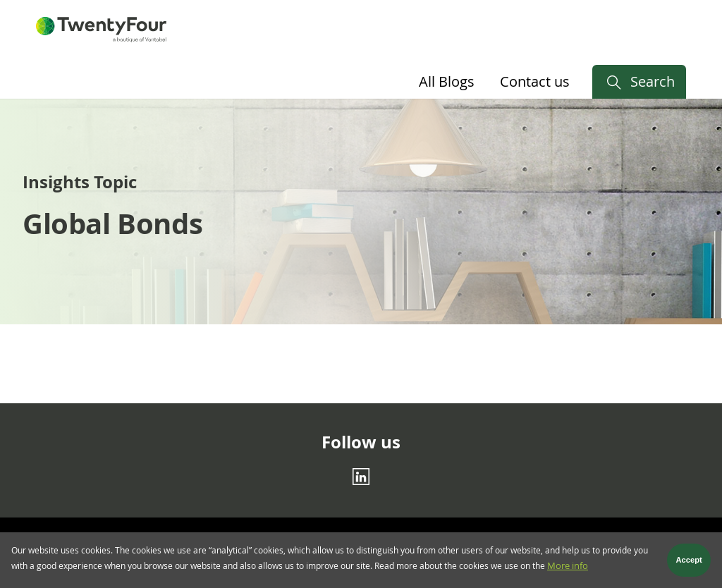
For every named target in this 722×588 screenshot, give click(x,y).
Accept (689, 564)
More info (568, 570)
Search (653, 81)
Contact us (535, 81)
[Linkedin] (361, 477)
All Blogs (447, 81)
